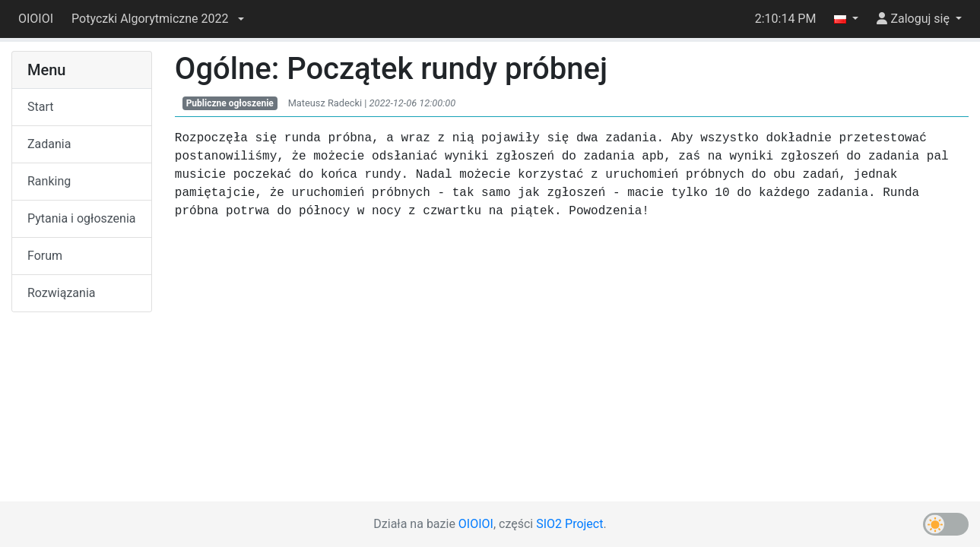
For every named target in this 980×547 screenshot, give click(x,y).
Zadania (49, 144)
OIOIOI (36, 19)
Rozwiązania (61, 293)
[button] (157, 19)
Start (40, 107)
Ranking (49, 181)
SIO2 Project (569, 524)
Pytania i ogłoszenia (82, 218)
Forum (45, 256)
